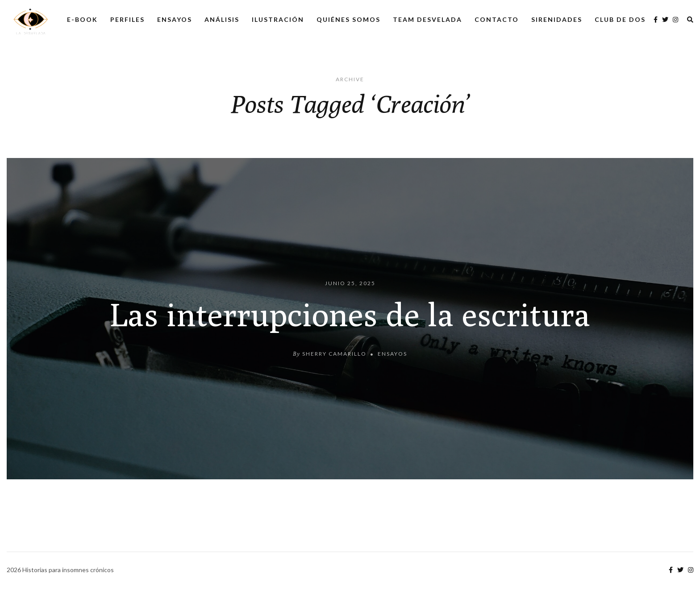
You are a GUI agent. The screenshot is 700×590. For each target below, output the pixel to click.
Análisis (222, 19)
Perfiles (127, 19)
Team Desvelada (427, 19)
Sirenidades (557, 19)
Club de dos (620, 19)
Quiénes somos (348, 19)
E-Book (82, 19)
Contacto (497, 19)
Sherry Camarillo (334, 354)
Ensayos (175, 19)
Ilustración (278, 19)
